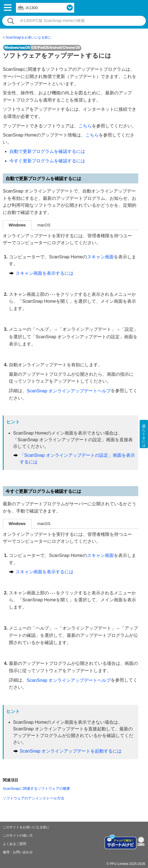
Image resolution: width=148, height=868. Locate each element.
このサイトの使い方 (18, 836)
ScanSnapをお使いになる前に (28, 37)
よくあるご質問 (14, 844)
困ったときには (144, 434)
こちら (85, 126)
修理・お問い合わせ (18, 852)
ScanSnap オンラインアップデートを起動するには (71, 751)
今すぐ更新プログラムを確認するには (47, 161)
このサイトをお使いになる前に (26, 827)
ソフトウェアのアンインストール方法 (34, 798)
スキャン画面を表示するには (45, 273)
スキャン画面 (100, 257)
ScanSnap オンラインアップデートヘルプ (69, 391)
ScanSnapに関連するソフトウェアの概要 (36, 788)
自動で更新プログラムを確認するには (47, 151)
